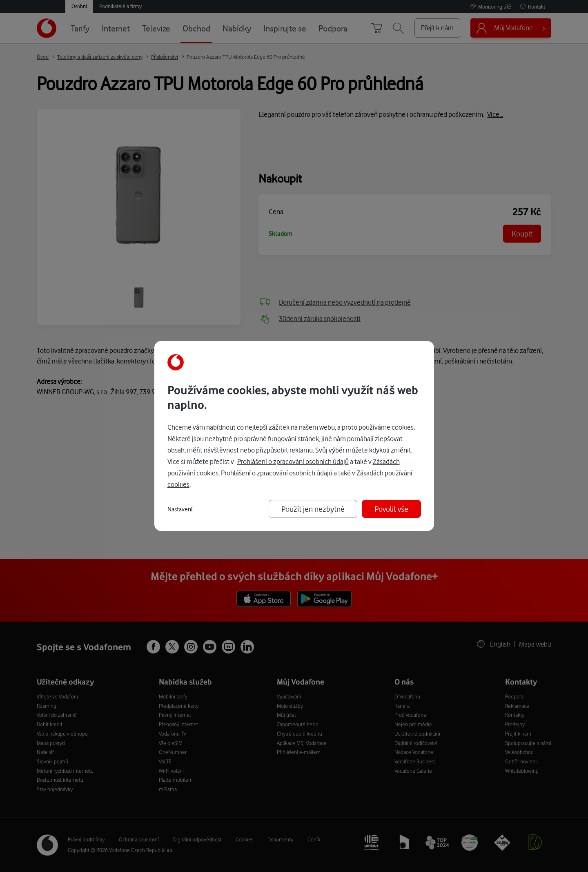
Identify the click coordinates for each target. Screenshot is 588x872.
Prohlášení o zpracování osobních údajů (293, 461)
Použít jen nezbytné (313, 509)
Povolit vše (391, 509)
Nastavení (180, 509)
